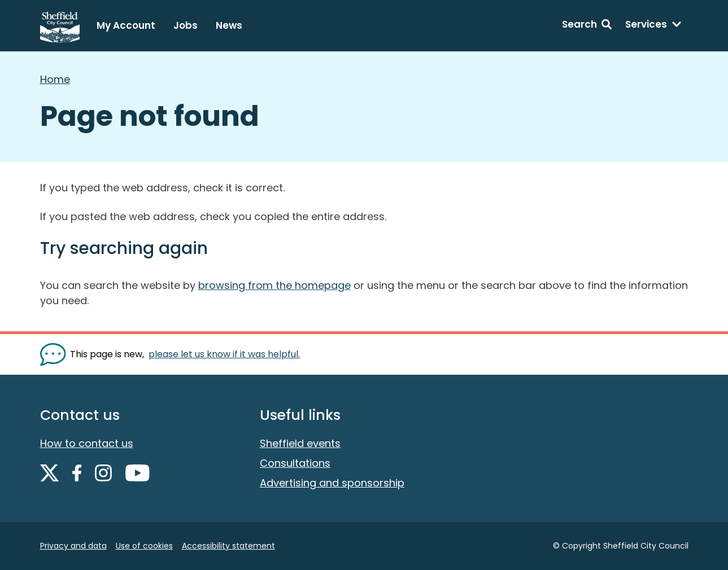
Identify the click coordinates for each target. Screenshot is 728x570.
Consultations (295, 463)
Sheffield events (300, 443)
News (229, 25)
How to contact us (87, 443)
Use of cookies (144, 546)
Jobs (186, 25)
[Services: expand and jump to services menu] (653, 26)
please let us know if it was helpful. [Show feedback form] (224, 354)
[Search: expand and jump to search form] (587, 26)
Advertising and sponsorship (332, 483)
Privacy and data (73, 546)
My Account (126, 25)
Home (55, 79)
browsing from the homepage (274, 285)
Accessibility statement (228, 546)
